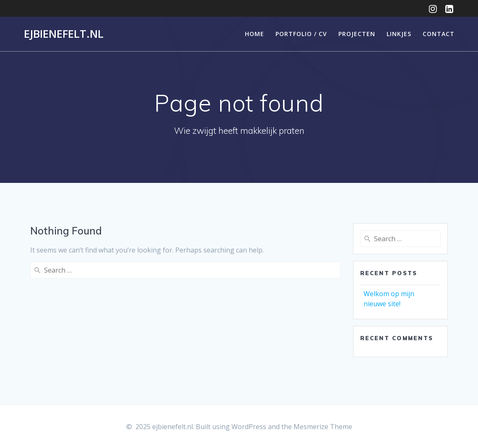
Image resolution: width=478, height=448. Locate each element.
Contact (439, 34)
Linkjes (399, 34)
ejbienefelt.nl (64, 34)
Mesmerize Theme (323, 427)
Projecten (357, 34)
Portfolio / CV (301, 34)
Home (255, 34)
